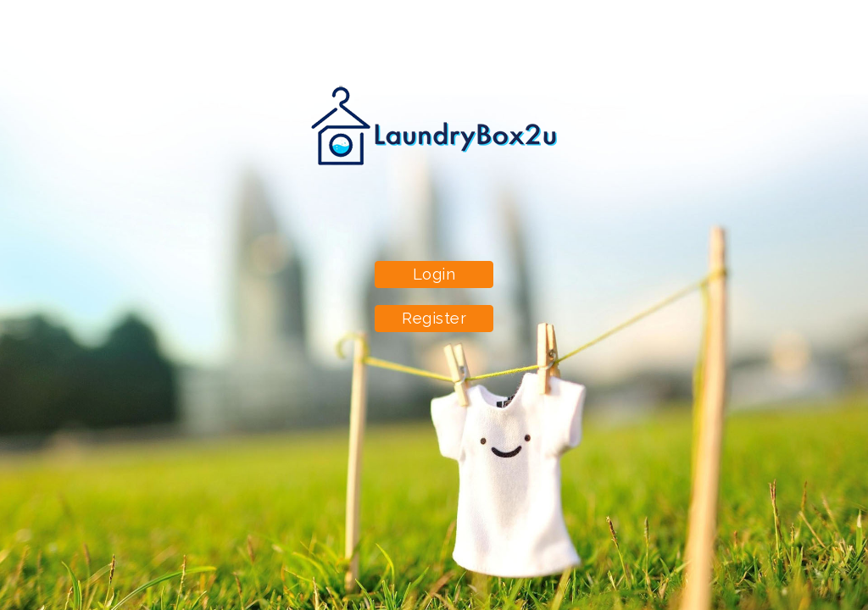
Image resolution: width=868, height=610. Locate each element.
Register (434, 318)
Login (434, 274)
